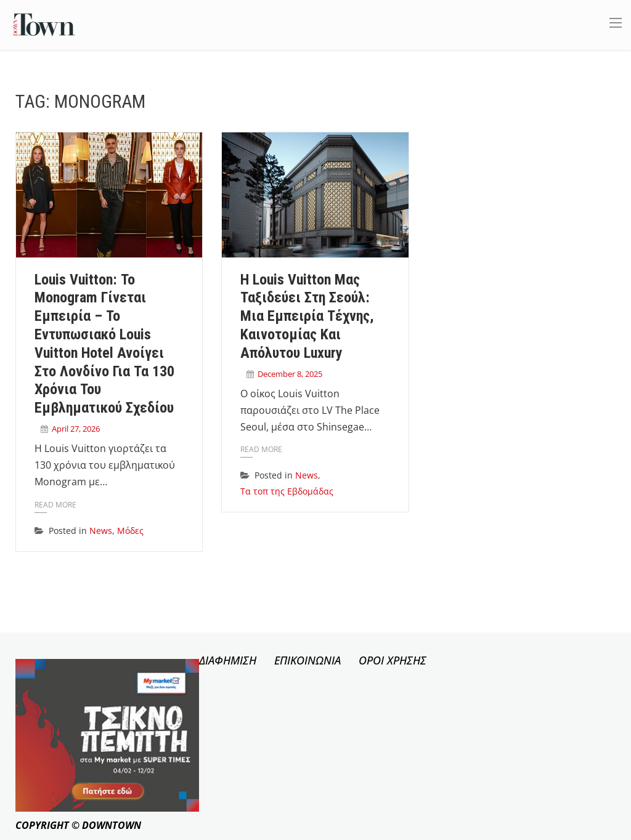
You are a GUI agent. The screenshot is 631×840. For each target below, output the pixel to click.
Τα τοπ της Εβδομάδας (287, 491)
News (101, 531)
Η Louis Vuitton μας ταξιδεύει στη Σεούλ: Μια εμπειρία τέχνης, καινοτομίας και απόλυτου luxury (307, 316)
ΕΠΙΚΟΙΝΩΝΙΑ (307, 660)
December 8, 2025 (290, 374)
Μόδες (130, 531)
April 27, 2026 (76, 429)
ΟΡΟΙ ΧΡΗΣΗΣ (393, 660)
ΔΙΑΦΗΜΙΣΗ (228, 660)
